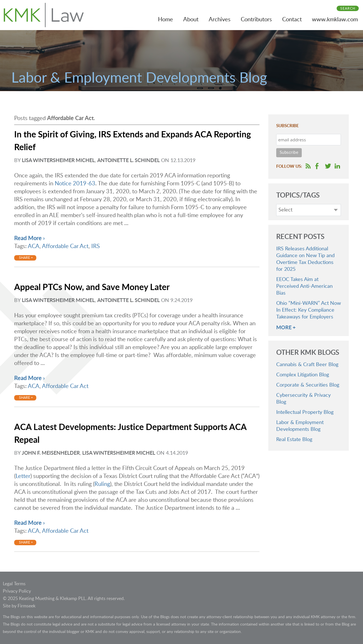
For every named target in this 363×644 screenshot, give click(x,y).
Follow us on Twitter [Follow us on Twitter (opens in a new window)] (328, 166)
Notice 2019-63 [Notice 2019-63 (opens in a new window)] (75, 184)
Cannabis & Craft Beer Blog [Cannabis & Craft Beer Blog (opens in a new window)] (307, 365)
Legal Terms (14, 584)
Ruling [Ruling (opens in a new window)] (102, 484)
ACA (34, 246)
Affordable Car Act (65, 246)
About (191, 20)
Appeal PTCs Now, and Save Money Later (92, 288)
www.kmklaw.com (335, 20)
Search (348, 9)
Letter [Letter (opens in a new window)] (23, 476)
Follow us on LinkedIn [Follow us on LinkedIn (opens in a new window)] (337, 166)
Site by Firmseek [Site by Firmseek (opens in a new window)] (19, 606)
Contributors (256, 20)
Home (165, 20)
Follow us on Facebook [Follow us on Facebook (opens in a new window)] (317, 166)
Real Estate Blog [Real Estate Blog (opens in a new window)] (294, 440)
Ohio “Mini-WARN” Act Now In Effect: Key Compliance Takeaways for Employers (309, 310)
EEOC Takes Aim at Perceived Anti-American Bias (304, 286)
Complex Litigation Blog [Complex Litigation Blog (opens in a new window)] (303, 375)
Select (285, 210)
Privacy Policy (17, 591)
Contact (292, 20)
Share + (26, 258)
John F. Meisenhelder (51, 453)
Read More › (29, 238)
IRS (96, 246)
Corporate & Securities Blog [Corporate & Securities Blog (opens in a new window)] (308, 385)
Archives (220, 20)
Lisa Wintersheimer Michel (58, 161)
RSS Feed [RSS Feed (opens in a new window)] (308, 166)
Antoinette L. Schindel (128, 161)
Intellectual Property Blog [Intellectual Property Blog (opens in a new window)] (305, 412)
